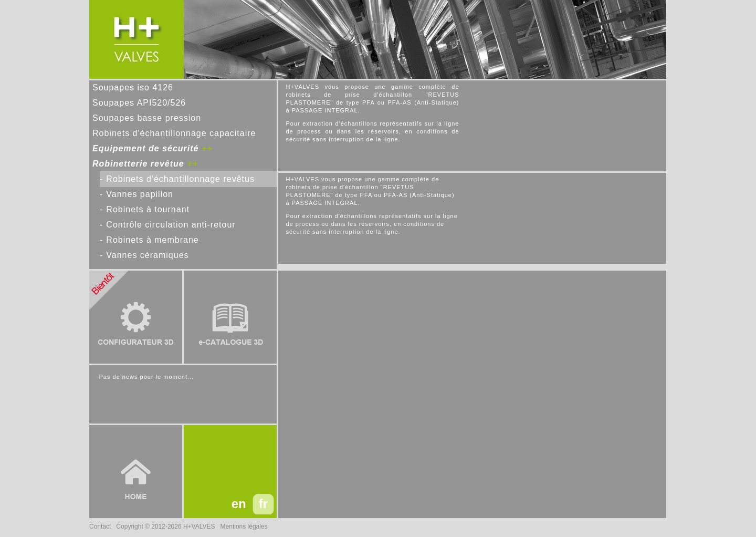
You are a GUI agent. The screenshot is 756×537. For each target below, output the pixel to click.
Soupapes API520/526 (139, 103)
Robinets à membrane (152, 240)
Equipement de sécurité (146, 148)
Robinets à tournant (148, 209)
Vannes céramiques (147, 255)
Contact (100, 526)
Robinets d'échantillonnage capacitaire (174, 133)
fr (263, 504)
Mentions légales (244, 526)
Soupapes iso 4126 (133, 87)
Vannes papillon (140, 194)
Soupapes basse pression (147, 118)
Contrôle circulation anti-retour (171, 225)
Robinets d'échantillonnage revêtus (180, 179)
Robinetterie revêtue (138, 164)
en (239, 504)
